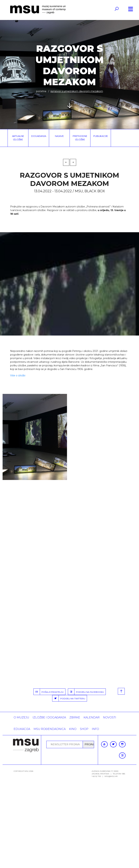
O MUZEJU (21, 717)
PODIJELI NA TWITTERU (69, 698)
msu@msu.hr (111, 776)
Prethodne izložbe (80, 138)
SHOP (84, 729)
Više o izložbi (18, 375)
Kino (73, 729)
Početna (41, 91)
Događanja (39, 136)
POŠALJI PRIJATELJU (49, 692)
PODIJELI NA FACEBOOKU (86, 692)
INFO (95, 729)
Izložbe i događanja (49, 717)
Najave (59, 136)
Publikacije (101, 136)
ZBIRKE (75, 717)
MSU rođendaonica (50, 729)
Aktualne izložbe (18, 138)
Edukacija (22, 729)
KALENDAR (92, 717)
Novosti (110, 717)
